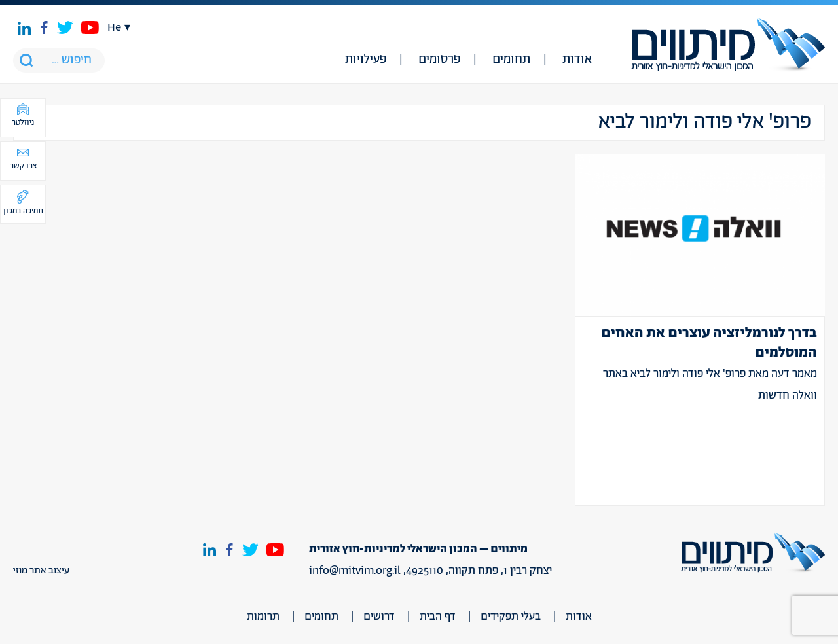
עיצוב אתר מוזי (41, 571)
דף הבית (438, 617)
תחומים (511, 60)
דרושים (379, 617)
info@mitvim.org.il (355, 571)
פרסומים (439, 60)
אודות (577, 60)
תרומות (263, 617)
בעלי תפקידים (511, 617)
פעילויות (366, 60)
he (114, 27)
